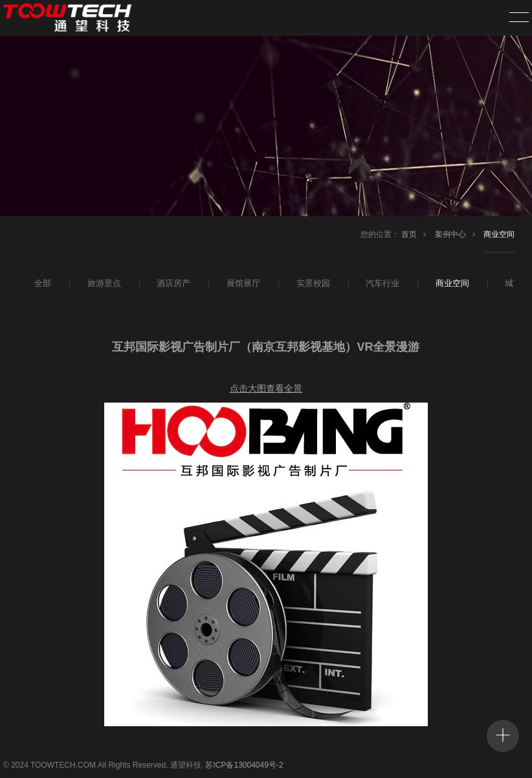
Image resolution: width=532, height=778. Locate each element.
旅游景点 (103, 283)
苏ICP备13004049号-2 (244, 765)
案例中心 (450, 234)
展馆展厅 (242, 283)
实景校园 (312, 283)
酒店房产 (172, 283)
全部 (42, 283)
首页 (409, 234)
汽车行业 (381, 283)
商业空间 (499, 234)
